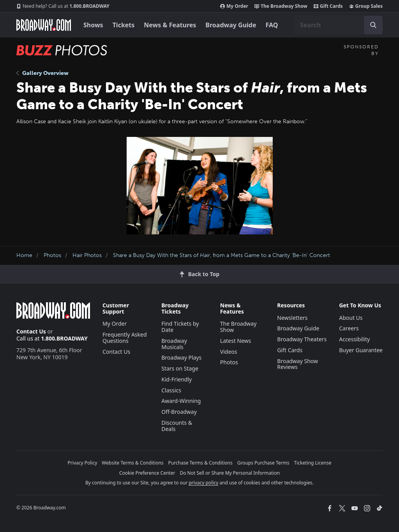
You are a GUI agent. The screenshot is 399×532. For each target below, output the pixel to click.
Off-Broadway (179, 412)
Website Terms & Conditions (132, 463)
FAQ (272, 25)
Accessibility (354, 339)
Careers (349, 328)
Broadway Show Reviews (297, 364)
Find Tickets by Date (180, 327)
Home (24, 255)
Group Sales (366, 6)
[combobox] (338, 25)
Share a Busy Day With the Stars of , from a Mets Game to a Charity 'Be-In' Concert (222, 255)
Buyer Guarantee (361, 350)
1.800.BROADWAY (63, 6)
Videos (229, 352)
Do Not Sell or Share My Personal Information (230, 473)
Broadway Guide (231, 25)
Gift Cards (328, 6)
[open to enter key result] (373, 25)
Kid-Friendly (177, 379)
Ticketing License (313, 463)
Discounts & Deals (177, 426)
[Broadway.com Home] (44, 25)
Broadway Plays (181, 357)
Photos (52, 255)
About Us (351, 318)
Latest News (236, 341)
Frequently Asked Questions (125, 338)
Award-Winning (181, 401)
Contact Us (31, 331)
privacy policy (203, 483)
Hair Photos (87, 255)
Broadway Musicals (174, 344)
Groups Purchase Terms (263, 463)
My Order (234, 6)
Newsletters (292, 318)
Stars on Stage (180, 368)
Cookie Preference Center (147, 473)
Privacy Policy (83, 463)
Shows (93, 25)
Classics (171, 390)
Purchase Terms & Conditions (200, 463)
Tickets (124, 25)
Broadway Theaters (302, 339)
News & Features (170, 25)
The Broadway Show (281, 6)
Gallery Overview (42, 73)
